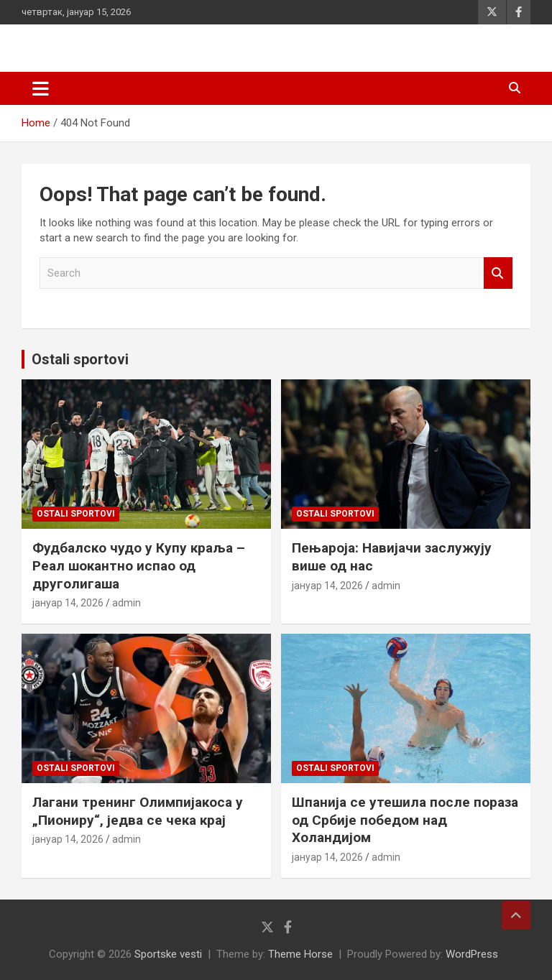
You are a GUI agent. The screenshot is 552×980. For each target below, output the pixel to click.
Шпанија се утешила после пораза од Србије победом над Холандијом (405, 820)
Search (498, 273)
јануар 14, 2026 (68, 603)
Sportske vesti (168, 954)
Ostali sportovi (80, 359)
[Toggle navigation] (41, 88)
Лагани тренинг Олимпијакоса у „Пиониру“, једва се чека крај (138, 811)
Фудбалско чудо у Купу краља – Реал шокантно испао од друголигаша (139, 565)
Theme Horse (300, 954)
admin (126, 603)
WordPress (472, 954)
